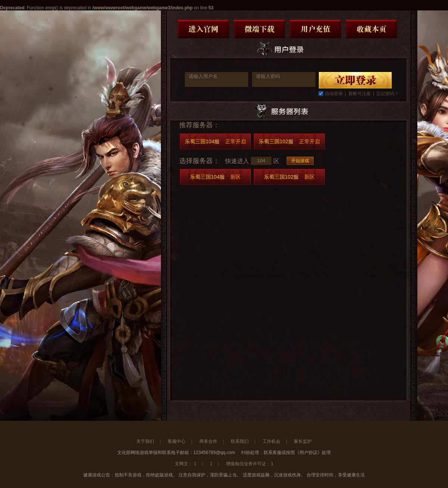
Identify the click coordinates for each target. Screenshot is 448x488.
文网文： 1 (186, 464)
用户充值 (315, 29)
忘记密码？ (388, 94)
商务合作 (208, 441)
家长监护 (303, 441)
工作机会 (271, 441)
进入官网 (203, 29)
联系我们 (240, 441)
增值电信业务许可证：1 (250, 464)
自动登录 (334, 94)
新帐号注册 (360, 94)
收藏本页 (371, 29)
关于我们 (145, 441)
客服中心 (177, 441)
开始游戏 (300, 161)
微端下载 (259, 29)
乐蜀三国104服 (215, 141)
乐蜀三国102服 (289, 141)
